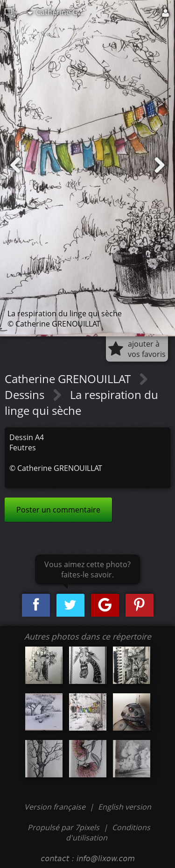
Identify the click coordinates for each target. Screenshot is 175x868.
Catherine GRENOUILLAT (60, 12)
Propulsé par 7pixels (63, 827)
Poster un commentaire (58, 510)
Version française (56, 807)
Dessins (26, 395)
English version (125, 807)
